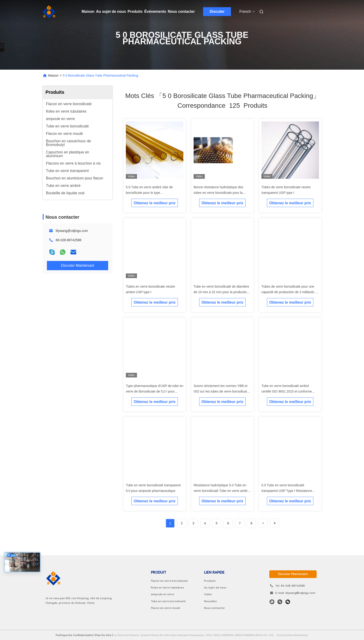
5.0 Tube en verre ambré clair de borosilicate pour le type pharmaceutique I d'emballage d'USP (153, 193)
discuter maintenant (293, 574)
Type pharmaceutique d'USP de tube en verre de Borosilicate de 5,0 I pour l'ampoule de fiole (155, 391)
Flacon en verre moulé (166, 608)
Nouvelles (210, 601)
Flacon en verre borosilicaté (169, 581)
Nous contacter (181, 11)
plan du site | (104, 635)
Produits (135, 11)
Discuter (217, 11)
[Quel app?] (272, 602)
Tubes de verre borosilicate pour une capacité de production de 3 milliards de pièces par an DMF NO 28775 (290, 292)
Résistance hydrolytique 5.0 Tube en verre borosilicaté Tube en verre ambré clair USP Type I (221, 491)
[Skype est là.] (280, 602)
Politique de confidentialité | (75, 635)
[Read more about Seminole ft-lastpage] (275, 523)
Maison (88, 11)
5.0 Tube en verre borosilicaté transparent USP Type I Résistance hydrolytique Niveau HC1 (287, 491)
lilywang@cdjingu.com (72, 231)
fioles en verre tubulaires (167, 588)
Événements (155, 11)
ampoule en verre (162, 594)
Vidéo (208, 594)
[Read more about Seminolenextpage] (263, 523)
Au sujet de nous (111, 11)
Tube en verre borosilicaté (168, 601)
